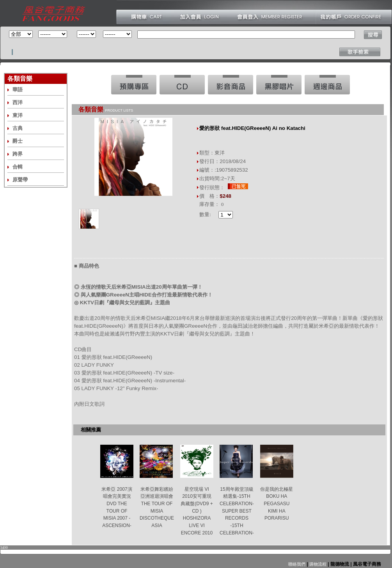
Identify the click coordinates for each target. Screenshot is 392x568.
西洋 (18, 102)
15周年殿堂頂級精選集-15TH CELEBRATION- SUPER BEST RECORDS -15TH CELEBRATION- (237, 511)
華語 (18, 90)
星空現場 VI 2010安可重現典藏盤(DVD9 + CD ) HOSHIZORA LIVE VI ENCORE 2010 (197, 511)
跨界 (18, 154)
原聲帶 (20, 180)
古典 (18, 128)
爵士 (18, 141)
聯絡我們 (297, 564)
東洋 (18, 115)
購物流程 (317, 564)
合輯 (18, 167)
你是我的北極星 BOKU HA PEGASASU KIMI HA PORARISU (277, 504)
